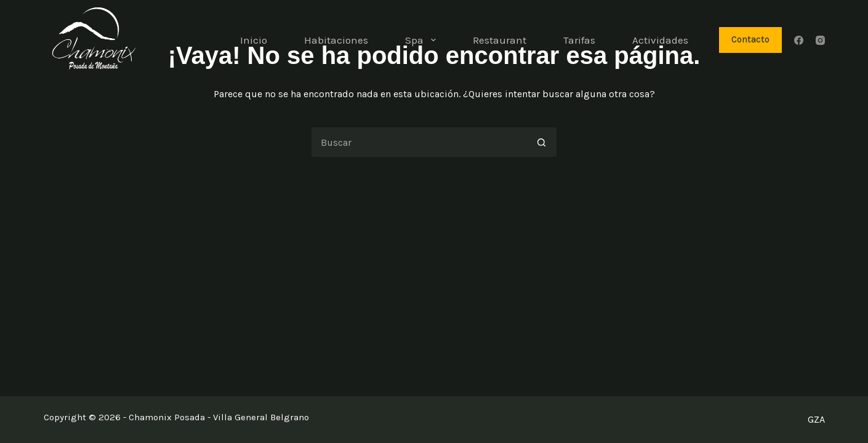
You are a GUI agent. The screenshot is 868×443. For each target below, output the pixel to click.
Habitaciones (336, 40)
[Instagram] (820, 40)
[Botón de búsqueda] (542, 142)
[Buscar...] (419, 142)
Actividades (660, 40)
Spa (423, 40)
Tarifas (579, 40)
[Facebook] (799, 40)
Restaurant (500, 40)
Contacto (750, 39)
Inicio (254, 40)
